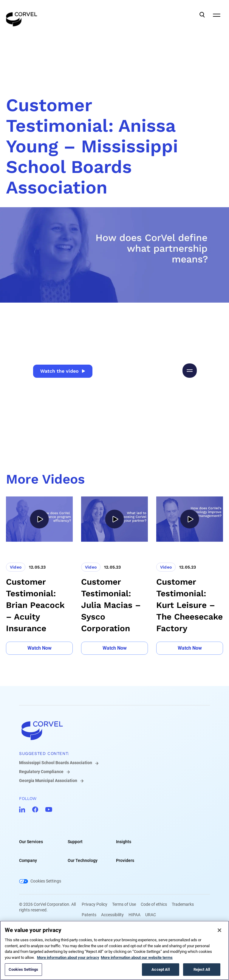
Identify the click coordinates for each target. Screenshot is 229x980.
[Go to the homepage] (22, 15)
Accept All (160, 969)
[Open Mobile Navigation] (216, 15)
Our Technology (83, 860)
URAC (151, 915)
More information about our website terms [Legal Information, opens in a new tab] (137, 957)
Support (75, 842)
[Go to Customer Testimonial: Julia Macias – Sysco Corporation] (114, 576)
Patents (89, 915)
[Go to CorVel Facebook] (35, 809)
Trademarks (183, 904)
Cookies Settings (46, 881)
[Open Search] (202, 15)
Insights (124, 842)
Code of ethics (154, 904)
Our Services (31, 842)
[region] (114, 950)
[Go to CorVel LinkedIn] (22, 809)
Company (28, 860)
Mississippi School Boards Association (56, 763)
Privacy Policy (95, 904)
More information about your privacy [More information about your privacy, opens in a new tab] (68, 957)
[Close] (219, 930)
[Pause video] (190, 371)
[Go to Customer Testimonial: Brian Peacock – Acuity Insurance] (39, 576)
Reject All (202, 969)
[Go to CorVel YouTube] (49, 809)
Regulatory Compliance (41, 772)
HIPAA (134, 915)
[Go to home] (114, 730)
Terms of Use (124, 904)
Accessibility (112, 915)
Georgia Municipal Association (48, 781)
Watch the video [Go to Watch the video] (63, 371)
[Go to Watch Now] (39, 648)
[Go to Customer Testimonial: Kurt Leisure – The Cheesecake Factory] (190, 576)
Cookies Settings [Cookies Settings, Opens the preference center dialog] (23, 969)
